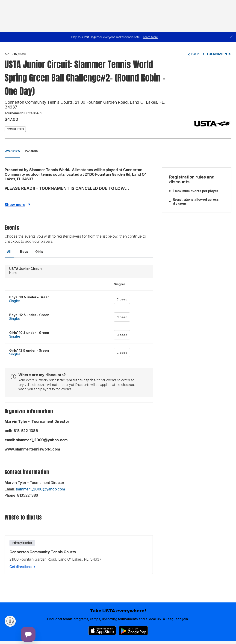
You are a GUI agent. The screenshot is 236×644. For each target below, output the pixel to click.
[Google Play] (133, 631)
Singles (15, 301)
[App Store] (102, 631)
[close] (231, 37)
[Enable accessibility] (10, 621)
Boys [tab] (24, 252)
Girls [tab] (39, 252)
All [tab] (9, 252)
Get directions (21, 567)
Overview (12, 151)
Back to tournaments (211, 54)
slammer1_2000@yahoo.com (40, 489)
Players (31, 151)
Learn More (150, 37)
